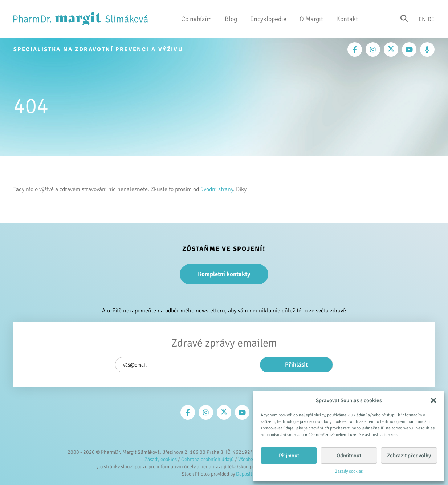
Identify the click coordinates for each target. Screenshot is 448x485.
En (422, 19)
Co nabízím (196, 19)
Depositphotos (251, 474)
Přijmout (289, 456)
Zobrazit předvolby (409, 456)
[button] (433, 400)
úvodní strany (217, 189)
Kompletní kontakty (224, 274)
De (431, 19)
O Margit (311, 19)
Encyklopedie (268, 19)
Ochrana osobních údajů (207, 459)
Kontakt (347, 19)
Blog (231, 19)
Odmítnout (349, 456)
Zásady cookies (349, 471)
